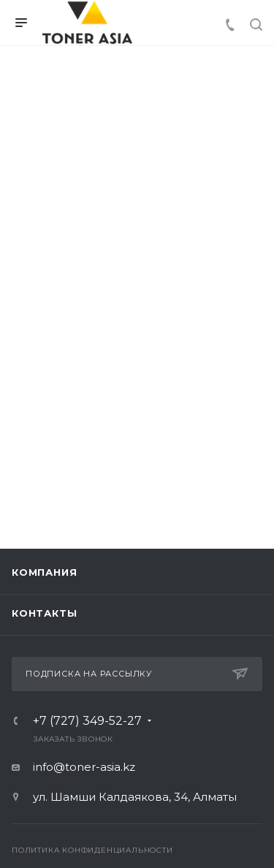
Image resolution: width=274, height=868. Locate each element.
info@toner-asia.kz (84, 767)
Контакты (44, 613)
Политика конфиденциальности (92, 850)
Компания (44, 572)
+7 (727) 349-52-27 (87, 721)
